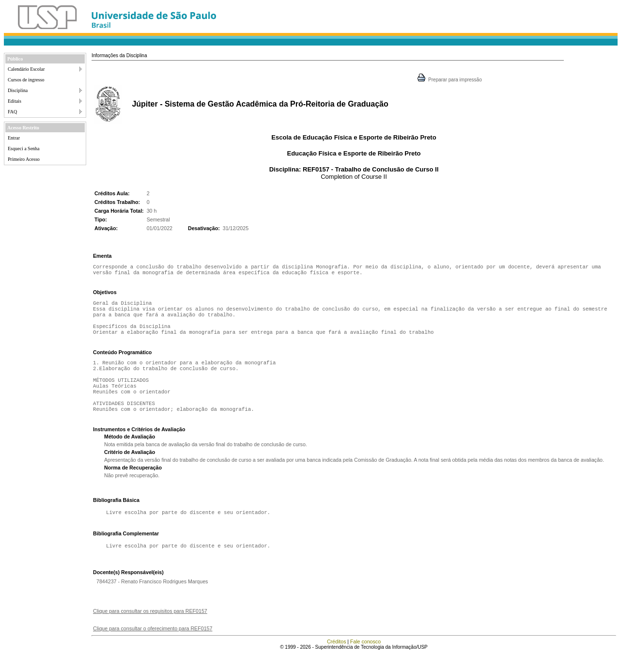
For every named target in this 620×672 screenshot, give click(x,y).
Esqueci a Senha (24, 148)
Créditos (337, 660)
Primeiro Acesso (24, 159)
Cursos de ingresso (26, 80)
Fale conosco (365, 660)
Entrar (14, 138)
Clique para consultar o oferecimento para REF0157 (153, 647)
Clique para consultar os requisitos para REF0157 (150, 629)
